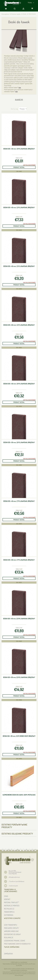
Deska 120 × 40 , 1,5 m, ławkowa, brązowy (19, 266)
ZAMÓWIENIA (8, 954)
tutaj (20, 87)
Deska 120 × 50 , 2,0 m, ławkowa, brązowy (19, 677)
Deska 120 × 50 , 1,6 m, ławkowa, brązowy (19, 442)
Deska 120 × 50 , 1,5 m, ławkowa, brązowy (19, 325)
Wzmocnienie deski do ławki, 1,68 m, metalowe (19, 795)
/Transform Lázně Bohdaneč (17, 881)
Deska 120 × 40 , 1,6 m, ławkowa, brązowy (19, 384)
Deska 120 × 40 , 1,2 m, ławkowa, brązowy (19, 208)
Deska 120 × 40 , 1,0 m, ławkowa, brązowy (19, 149)
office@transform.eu (14, 877)
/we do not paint (13, 886)
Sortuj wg (14, 109)
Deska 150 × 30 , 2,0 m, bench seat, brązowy (19, 736)
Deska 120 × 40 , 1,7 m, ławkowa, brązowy (19, 501)
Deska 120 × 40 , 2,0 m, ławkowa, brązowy (19, 619)
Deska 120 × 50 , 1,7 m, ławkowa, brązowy (19, 560)
